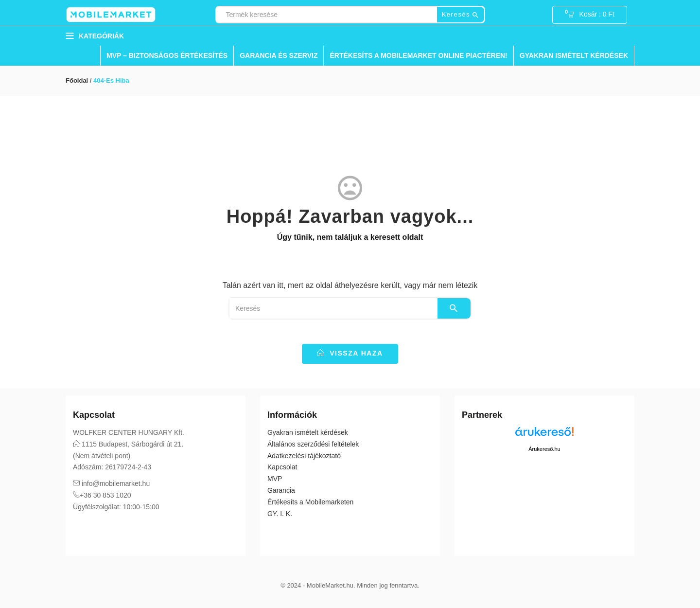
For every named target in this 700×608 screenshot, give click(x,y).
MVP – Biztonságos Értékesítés (167, 55)
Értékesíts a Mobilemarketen (310, 502)
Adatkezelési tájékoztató (304, 456)
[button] (594, 15)
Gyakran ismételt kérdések (574, 55)
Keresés (461, 15)
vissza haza (350, 353)
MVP (275, 479)
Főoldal (77, 80)
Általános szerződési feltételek (313, 444)
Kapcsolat (282, 467)
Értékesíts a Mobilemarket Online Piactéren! (418, 55)
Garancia (281, 490)
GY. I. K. (280, 514)
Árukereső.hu (544, 449)
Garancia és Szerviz (279, 55)
